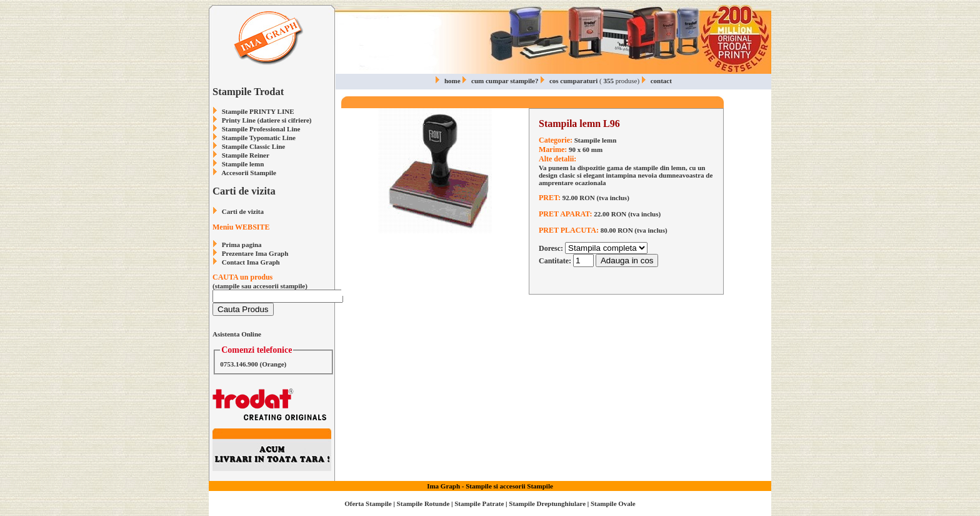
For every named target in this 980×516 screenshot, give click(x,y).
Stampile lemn (243, 164)
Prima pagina (242, 245)
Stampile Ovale (613, 503)
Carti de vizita (243, 211)
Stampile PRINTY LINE (258, 111)
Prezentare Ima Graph (255, 253)
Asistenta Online (237, 334)
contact (661, 81)
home (452, 81)
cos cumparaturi (573, 81)
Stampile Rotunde (423, 503)
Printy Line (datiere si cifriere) (267, 120)
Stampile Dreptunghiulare (547, 503)
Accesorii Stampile (249, 173)
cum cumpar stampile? (505, 81)
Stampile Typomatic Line (259, 138)
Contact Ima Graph (251, 262)
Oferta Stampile (368, 503)
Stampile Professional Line (261, 129)
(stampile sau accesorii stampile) (278, 287)
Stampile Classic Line (253, 146)
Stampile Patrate (479, 503)
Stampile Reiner (246, 155)
